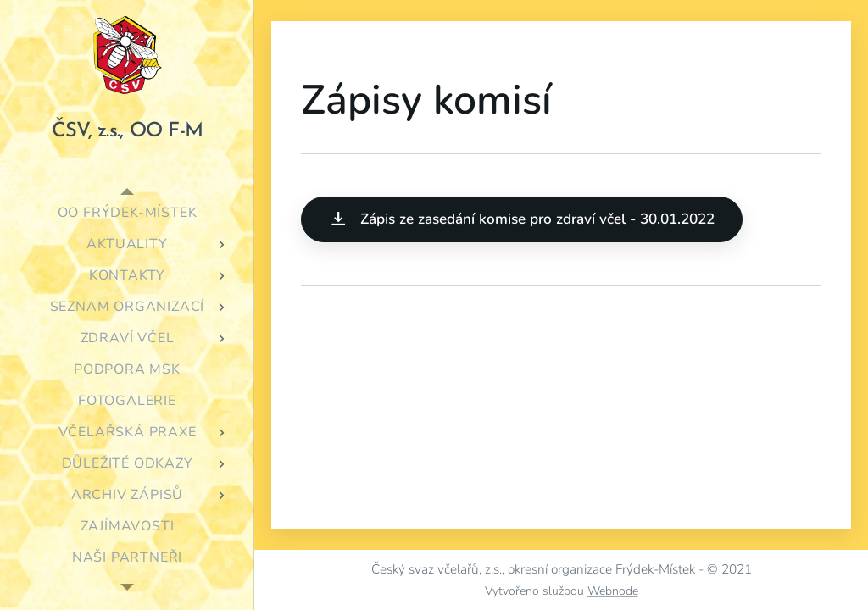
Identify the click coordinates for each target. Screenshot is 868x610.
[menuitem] (127, 213)
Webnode (613, 591)
